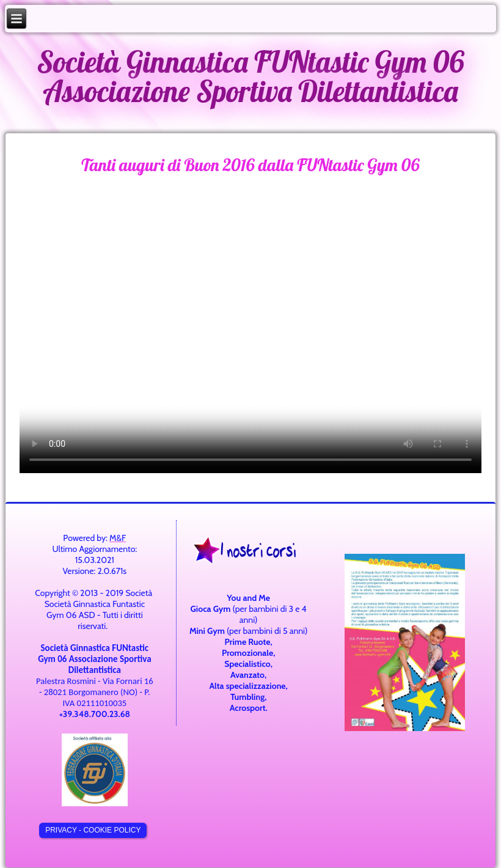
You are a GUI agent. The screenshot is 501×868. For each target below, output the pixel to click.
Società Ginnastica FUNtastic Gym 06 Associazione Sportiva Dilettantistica (250, 76)
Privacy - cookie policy (93, 830)
